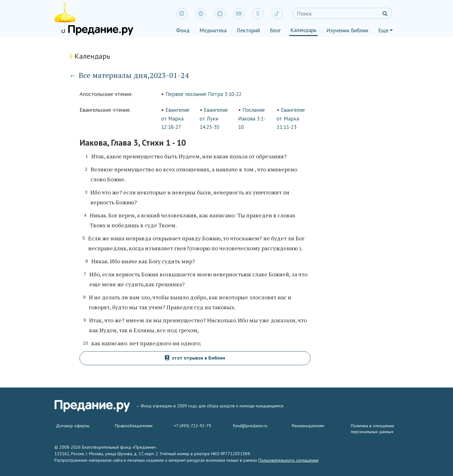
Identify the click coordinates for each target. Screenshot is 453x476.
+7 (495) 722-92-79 (193, 426)
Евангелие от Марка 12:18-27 (175, 118)
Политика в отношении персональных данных (372, 429)
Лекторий (248, 30)
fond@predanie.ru (250, 426)
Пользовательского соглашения (288, 460)
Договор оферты (73, 426)
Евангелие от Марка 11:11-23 (291, 118)
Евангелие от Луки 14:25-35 (214, 118)
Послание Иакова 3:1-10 (252, 118)
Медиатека (213, 30)
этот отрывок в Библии (195, 358)
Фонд (183, 30)
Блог (275, 30)
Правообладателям (134, 426)
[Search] (342, 13)
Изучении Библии (347, 30)
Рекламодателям (308, 426)
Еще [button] (383, 30)
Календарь (303, 30)
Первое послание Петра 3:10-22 (204, 94)
